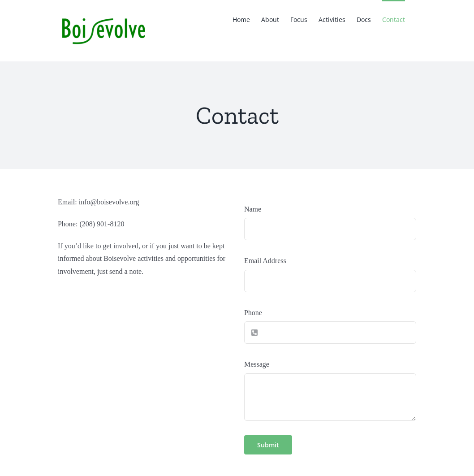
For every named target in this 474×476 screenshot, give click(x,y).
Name (253, 209)
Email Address (265, 261)
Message (257, 364)
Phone (253, 313)
